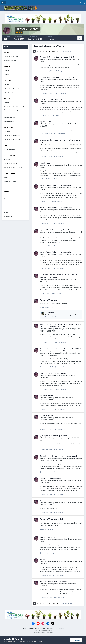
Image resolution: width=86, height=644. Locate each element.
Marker (6, 177)
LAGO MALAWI (45, 483)
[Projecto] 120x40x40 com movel (53, 582)
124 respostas (59, 133)
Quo (62, 438)
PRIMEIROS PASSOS (46, 400)
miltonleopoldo (66, 480)
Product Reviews (9, 149)
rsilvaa (63, 187)
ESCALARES (44, 378)
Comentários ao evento (11, 88)
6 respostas (59, 512)
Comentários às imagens (12, 110)
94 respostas (57, 201)
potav (62, 59)
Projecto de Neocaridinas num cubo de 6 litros (58, 57)
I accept (76, 640)
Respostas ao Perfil (10, 61)
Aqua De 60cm (46, 122)
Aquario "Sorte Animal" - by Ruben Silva (56, 185)
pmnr (62, 102)
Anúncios (7, 159)
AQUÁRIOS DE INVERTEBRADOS (51, 460)
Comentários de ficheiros (12, 139)
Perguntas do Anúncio (11, 163)
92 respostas (61, 343)
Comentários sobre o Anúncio (14, 167)
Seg (54, 51)
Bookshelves (8, 217)
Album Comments (10, 118)
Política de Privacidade (37, 628)
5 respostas (58, 115)
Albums (6, 114)
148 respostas (59, 472)
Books (6, 213)
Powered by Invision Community (43, 633)
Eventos (6, 84)
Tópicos (6, 70)
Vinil (41, 501)
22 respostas (59, 494)
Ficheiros (7, 132)
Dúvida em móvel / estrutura (51, 99)
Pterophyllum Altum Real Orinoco (53, 373)
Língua (25, 628)
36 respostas (61, 389)
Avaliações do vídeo (10, 203)
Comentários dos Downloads (13, 135)
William (63, 375)
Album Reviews (9, 122)
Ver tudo (7, 47)
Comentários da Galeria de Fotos (15, 106)
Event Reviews (9, 92)
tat (62, 519)
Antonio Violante (45, 59)
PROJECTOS (44, 586)
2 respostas (59, 157)
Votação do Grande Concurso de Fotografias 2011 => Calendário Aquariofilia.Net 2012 (60, 326)
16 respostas (59, 598)
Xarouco (50, 313)
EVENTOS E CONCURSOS (48, 331)
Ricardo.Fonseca (66, 458)
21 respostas (61, 71)
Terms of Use (38, 641)
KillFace (63, 584)
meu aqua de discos (47, 537)
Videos (6, 195)
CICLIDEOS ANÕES (74, 145)
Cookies (61, 628)
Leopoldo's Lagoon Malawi (50, 478)
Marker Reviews (9, 185)
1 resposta (57, 293)
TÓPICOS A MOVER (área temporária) (53, 505)
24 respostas (59, 450)
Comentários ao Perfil (11, 57)
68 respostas (58, 553)
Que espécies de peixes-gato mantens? (55, 436)
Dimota (63, 398)
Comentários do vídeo (11, 199)
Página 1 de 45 (67, 51)
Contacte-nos (52, 628)
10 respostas (60, 409)
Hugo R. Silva (65, 329)
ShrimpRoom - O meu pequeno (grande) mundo (59, 456)
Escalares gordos (46, 395)
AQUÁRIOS (43, 126)
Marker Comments (10, 181)
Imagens (7, 102)
